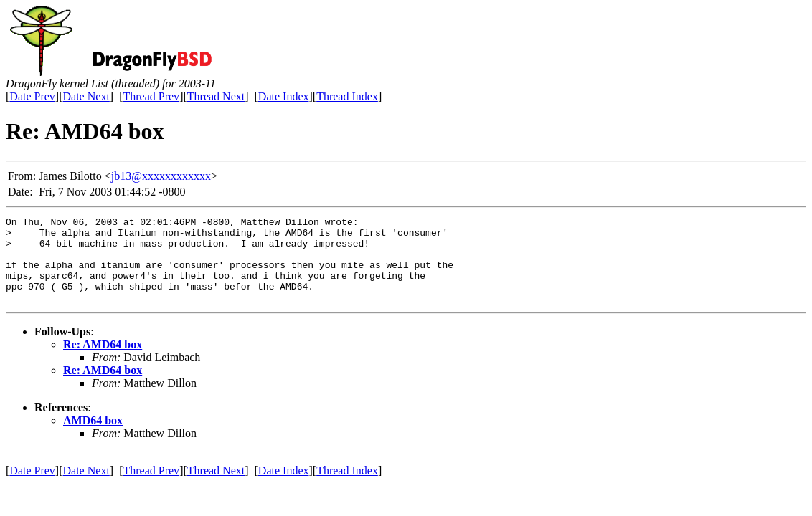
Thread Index (347, 96)
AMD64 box (93, 438)
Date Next (86, 96)
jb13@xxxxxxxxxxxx (161, 176)
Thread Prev (151, 96)
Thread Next (216, 96)
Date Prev (32, 96)
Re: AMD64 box (103, 362)
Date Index (284, 96)
